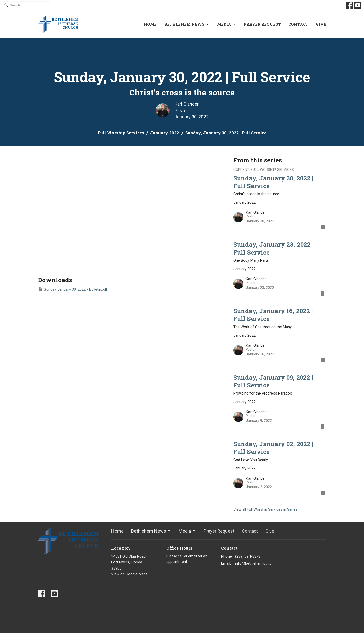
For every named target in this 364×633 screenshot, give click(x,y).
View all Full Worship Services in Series (265, 509)
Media (227, 24)
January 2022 (165, 133)
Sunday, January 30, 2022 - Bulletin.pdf (73, 289)
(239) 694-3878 (248, 556)
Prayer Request (262, 24)
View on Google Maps (129, 574)
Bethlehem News (187, 24)
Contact (298, 24)
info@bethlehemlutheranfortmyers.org (253, 563)
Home (150, 24)
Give (321, 24)
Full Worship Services (121, 133)
